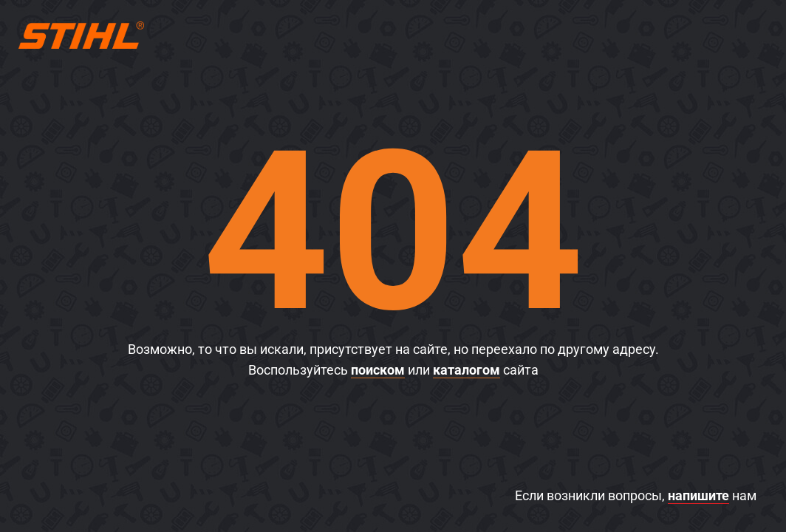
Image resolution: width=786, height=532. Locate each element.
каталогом (467, 370)
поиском (378, 370)
